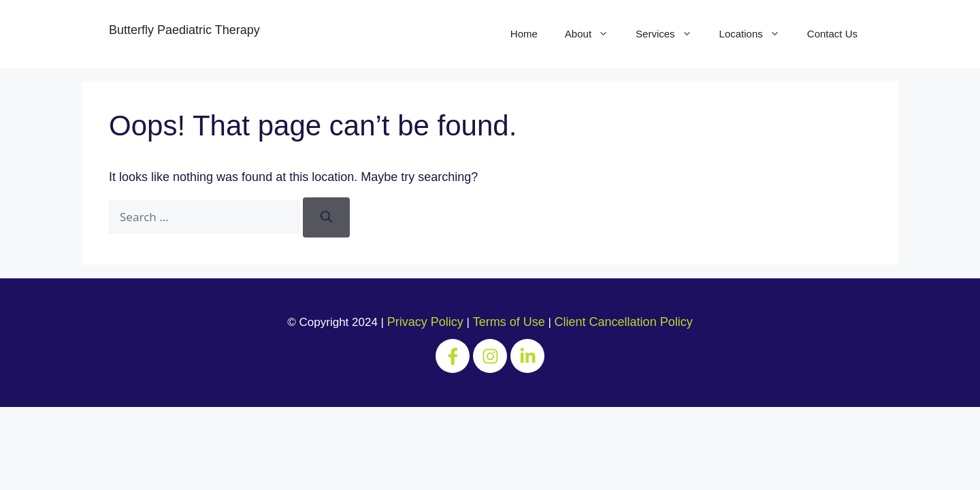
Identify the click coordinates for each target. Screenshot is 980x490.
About (593, 34)
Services (671, 34)
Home (524, 34)
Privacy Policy (425, 322)
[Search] (326, 217)
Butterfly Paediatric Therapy (184, 30)
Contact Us (832, 34)
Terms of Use (509, 322)
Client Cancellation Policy (624, 322)
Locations (756, 34)
